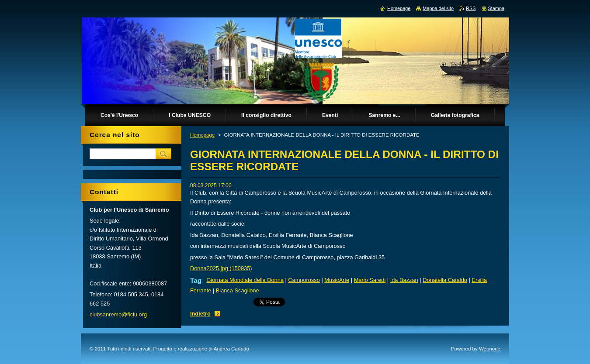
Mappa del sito (438, 8)
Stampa (496, 8)
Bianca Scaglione (238, 290)
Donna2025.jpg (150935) (221, 268)
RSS (471, 8)
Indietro (200, 314)
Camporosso (304, 280)
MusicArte (337, 280)
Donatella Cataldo (445, 280)
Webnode (490, 349)
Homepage (202, 135)
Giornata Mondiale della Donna (245, 280)
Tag (196, 280)
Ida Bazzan (404, 280)
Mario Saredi (370, 280)
